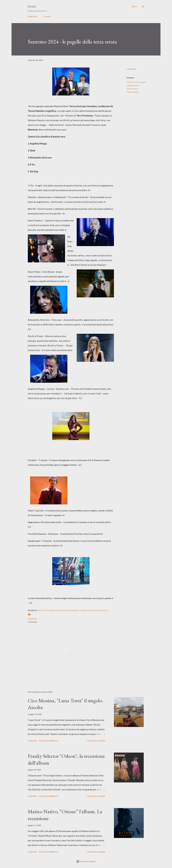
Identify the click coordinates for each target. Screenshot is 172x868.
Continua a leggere (96, 741)
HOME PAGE (32, 16)
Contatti (47, 16)
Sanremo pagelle (133, 92)
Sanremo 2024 (132, 89)
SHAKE (32, 6)
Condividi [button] (131, 69)
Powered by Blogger (86, 861)
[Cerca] (134, 7)
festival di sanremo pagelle (136, 82)
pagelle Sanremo (133, 85)
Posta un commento (48, 741)
